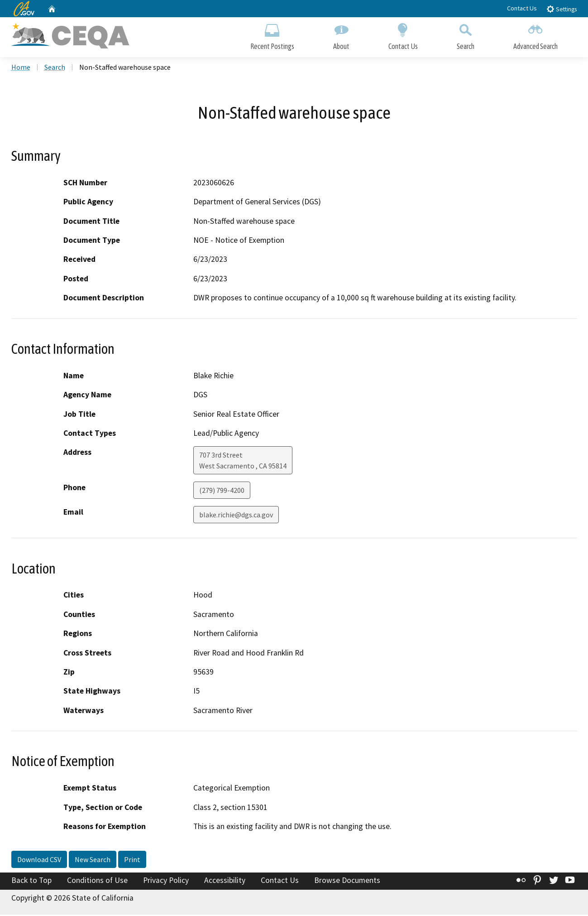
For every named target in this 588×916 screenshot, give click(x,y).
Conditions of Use (97, 881)
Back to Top (31, 881)
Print (132, 860)
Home (21, 68)
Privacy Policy (166, 881)
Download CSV (39, 860)
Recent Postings (272, 35)
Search (466, 35)
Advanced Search (535, 35)
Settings (562, 9)
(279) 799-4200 (222, 492)
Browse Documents (347, 881)
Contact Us (522, 8)
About (341, 35)
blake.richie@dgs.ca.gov (236, 516)
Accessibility (225, 881)
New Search (93, 860)
